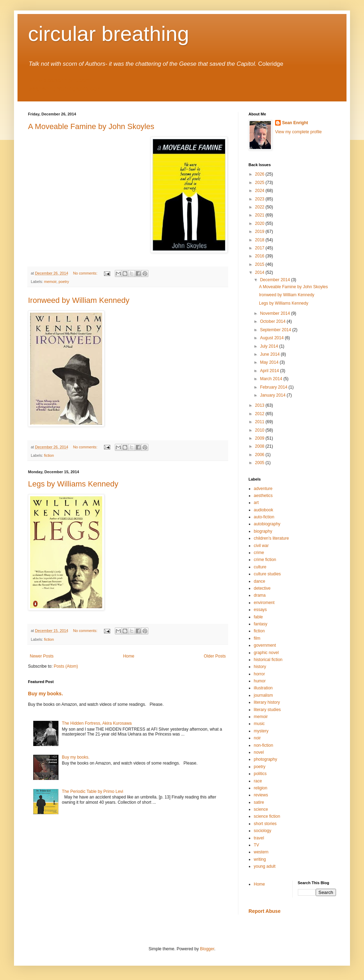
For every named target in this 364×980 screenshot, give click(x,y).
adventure (263, 489)
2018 (260, 240)
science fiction (267, 816)
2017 (260, 248)
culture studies (267, 574)
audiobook (263, 510)
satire (259, 802)
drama (260, 595)
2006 (260, 455)
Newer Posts (42, 656)
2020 (260, 223)
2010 (260, 430)
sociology (262, 831)
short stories (265, 824)
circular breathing (108, 34)
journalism (263, 695)
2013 (260, 405)
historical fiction (268, 660)
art (256, 503)
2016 (260, 256)
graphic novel (266, 653)
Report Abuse (264, 911)
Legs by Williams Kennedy (73, 484)
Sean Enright (295, 123)
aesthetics (263, 496)
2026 (260, 174)
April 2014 (270, 371)
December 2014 (276, 280)
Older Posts (215, 656)
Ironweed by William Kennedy (79, 300)
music (259, 724)
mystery (261, 731)
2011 (260, 422)
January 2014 (273, 395)
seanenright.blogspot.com (65, 89)
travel (259, 838)
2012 (260, 414)
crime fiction (265, 560)
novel (259, 752)
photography (265, 759)
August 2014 (272, 338)
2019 (260, 232)
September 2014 (276, 330)
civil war (261, 546)
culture (260, 567)
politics (260, 774)
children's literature (271, 538)
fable (258, 617)
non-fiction (263, 745)
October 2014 (273, 321)
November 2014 (276, 313)
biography (263, 531)
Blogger (207, 949)
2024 (260, 191)
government (265, 645)
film (257, 638)
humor (260, 681)
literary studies (267, 710)
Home (129, 656)
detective (262, 588)
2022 (260, 207)
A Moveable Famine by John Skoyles (91, 126)
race (258, 781)
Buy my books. (45, 694)
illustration (263, 688)
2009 (260, 438)
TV (256, 845)
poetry (64, 282)
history (260, 667)
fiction (49, 455)
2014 (260, 272)
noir (257, 738)
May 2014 (270, 362)
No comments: (86, 273)
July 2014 (270, 346)
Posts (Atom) (66, 666)
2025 (260, 183)
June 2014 (270, 354)
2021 (260, 215)
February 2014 (274, 387)
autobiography (267, 524)
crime (259, 553)
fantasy (261, 624)
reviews (261, 795)
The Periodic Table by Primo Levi (93, 791)
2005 (260, 463)
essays (260, 610)
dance (260, 581)
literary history (267, 702)
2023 (260, 199)
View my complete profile (298, 132)
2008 (260, 446)
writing (260, 859)
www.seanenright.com (60, 80)
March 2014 (272, 379)
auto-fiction (264, 517)
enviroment (264, 603)
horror (259, 674)
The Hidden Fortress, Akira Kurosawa (97, 723)
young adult (265, 866)
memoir (50, 282)
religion (261, 788)
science (261, 809)
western (261, 852)
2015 (260, 264)
